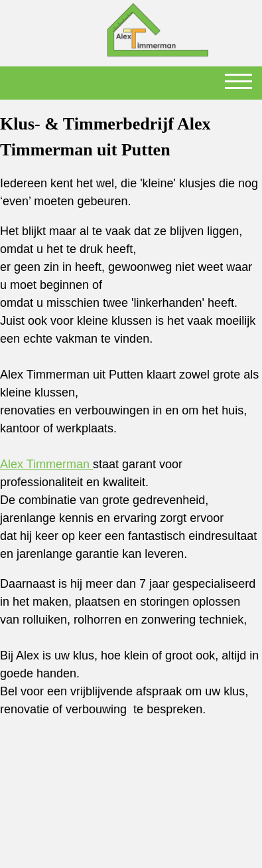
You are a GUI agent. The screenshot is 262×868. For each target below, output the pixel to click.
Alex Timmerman (46, 464)
